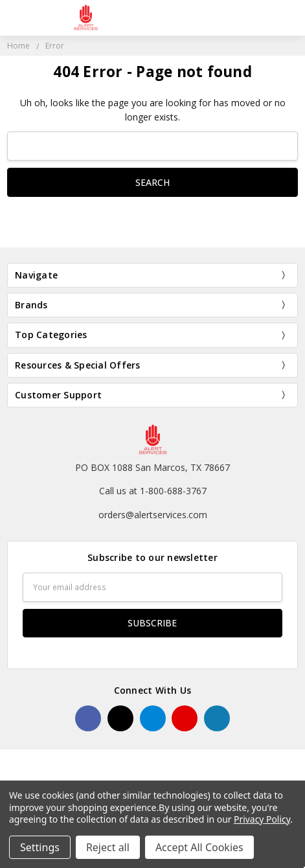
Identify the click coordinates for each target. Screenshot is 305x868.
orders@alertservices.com (153, 515)
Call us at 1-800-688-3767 (153, 491)
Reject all (108, 847)
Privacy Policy (262, 819)
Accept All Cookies (199, 847)
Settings (40, 847)
